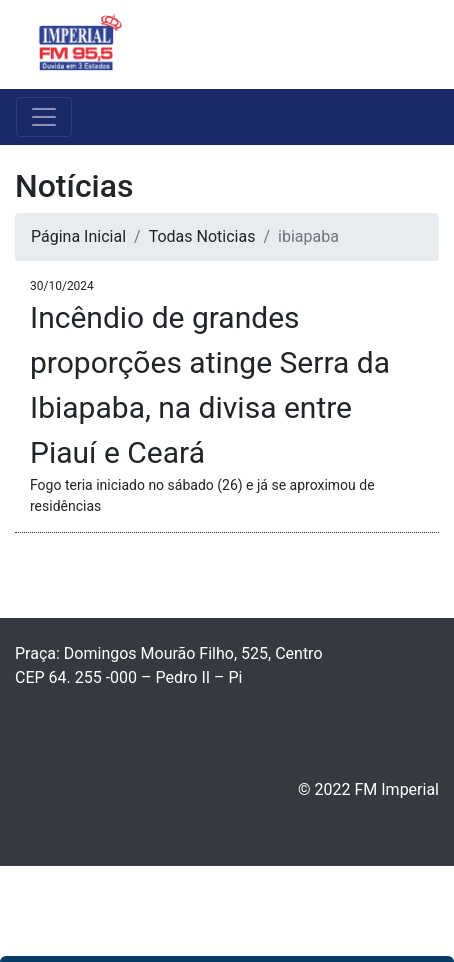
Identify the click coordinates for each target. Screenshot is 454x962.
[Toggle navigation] (410, 45)
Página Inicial (78, 236)
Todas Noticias (202, 236)
